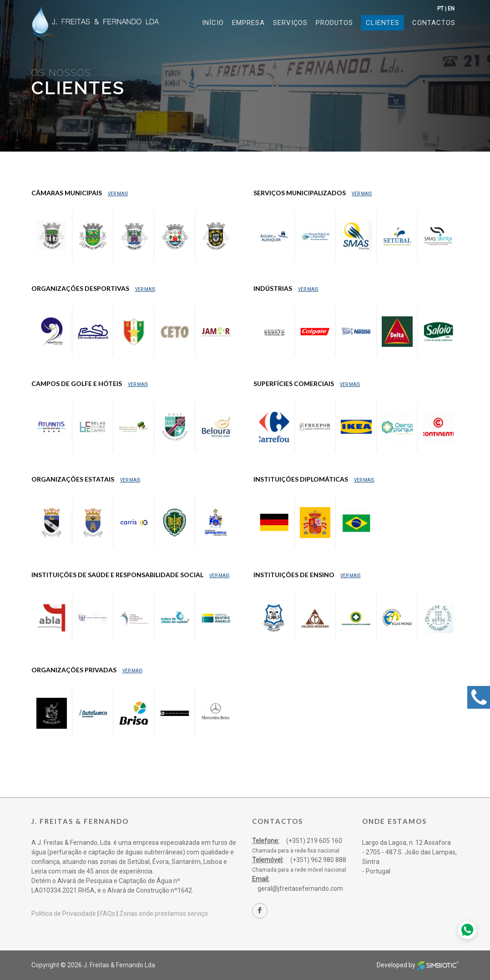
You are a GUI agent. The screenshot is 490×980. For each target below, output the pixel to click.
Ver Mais (118, 194)
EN (451, 9)
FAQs (108, 914)
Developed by (418, 965)
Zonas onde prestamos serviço (164, 914)
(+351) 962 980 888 (318, 860)
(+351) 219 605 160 (314, 841)
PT (440, 9)
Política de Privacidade (64, 914)
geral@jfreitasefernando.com (300, 889)
